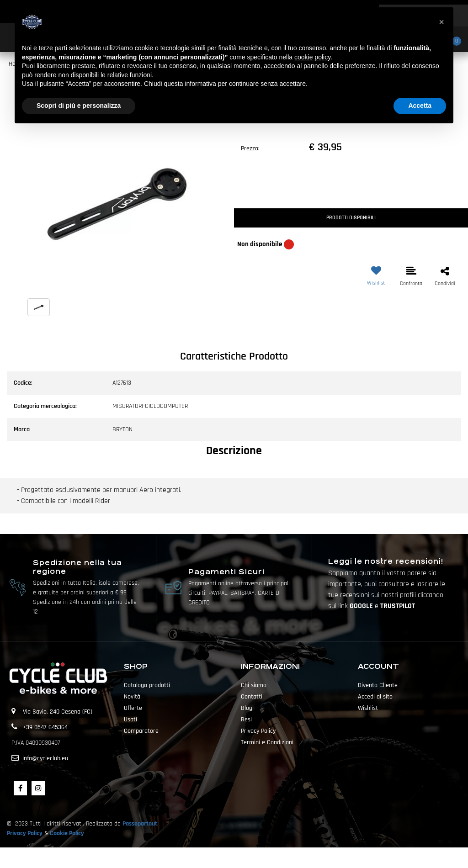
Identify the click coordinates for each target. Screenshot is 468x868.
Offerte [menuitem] (133, 708)
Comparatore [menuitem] (141, 731)
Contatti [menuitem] (252, 697)
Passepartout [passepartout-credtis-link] (250, 857)
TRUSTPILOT (398, 606)
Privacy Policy (25, 833)
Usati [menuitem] (130, 720)
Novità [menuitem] (132, 697)
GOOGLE (362, 606)
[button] (117, 204)
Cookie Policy (67, 833)
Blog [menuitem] (247, 708)
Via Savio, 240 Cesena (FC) (58, 712)
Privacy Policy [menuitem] (258, 731)
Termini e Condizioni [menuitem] (267, 742)
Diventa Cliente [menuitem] (378, 685)
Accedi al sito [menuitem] (375, 697)
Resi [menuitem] (246, 720)
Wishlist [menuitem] (368, 708)
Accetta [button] (420, 106)
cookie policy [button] (312, 57)
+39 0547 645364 (45, 727)
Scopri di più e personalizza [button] (79, 106)
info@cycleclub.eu (45, 758)
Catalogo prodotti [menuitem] (147, 685)
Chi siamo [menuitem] (254, 685)
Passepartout (140, 824)
